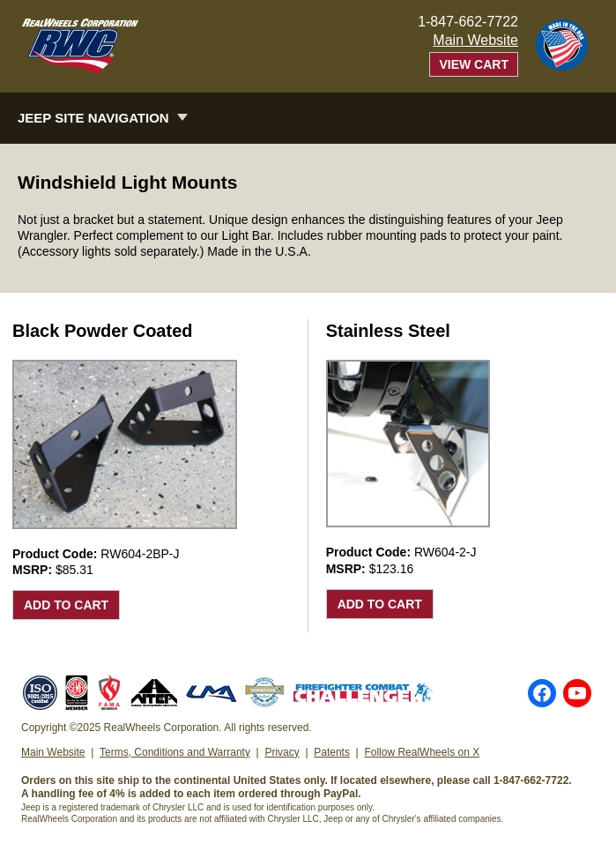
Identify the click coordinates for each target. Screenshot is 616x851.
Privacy (282, 752)
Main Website (475, 40)
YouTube (577, 693)
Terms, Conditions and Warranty (175, 752)
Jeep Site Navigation (93, 118)
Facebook (542, 693)
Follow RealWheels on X (422, 752)
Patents (332, 752)
